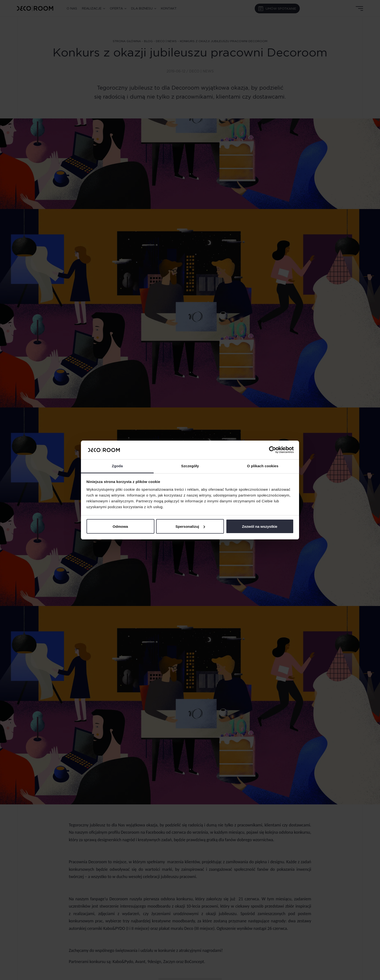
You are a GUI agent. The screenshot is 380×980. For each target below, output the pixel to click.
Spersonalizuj (190, 526)
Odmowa (120, 526)
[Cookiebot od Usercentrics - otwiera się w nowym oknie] (273, 450)
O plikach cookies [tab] (263, 466)
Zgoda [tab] (117, 466)
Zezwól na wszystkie (260, 526)
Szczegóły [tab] (190, 466)
